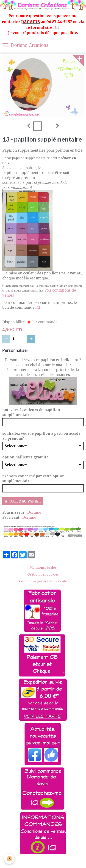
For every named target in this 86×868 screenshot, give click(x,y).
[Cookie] (9, 859)
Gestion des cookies (43, 575)
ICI (57, 27)
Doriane (34, 512)
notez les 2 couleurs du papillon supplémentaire (31, 412)
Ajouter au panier (23, 501)
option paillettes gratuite (25, 457)
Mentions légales (43, 568)
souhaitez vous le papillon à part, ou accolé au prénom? (41, 436)
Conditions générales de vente (43, 581)
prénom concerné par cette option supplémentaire (33, 479)
